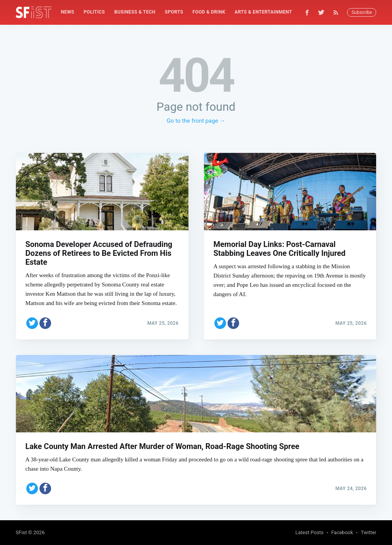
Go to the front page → (196, 121)
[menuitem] (68, 12)
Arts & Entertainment (263, 12)
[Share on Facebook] (45, 323)
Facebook (342, 532)
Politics (94, 12)
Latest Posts (309, 532)
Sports (174, 12)
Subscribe (362, 12)
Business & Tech (135, 12)
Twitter (368, 532)
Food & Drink (209, 12)
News (68, 12)
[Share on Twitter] (32, 323)
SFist (21, 532)
